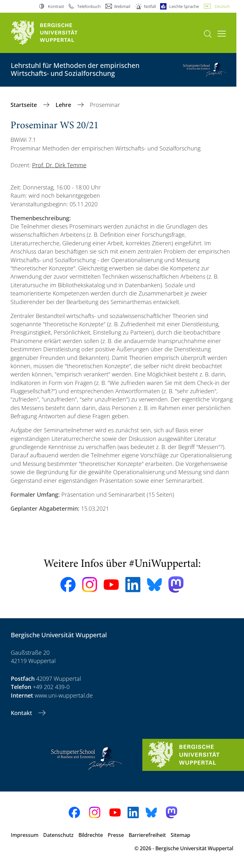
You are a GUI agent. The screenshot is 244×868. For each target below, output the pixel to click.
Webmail (122, 6)
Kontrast (56, 6)
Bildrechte (91, 835)
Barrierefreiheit (147, 835)
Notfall (150, 6)
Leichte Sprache (184, 6)
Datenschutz (58, 835)
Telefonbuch (89, 6)
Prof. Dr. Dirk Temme (59, 165)
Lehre (64, 105)
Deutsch (222, 6)
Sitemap (180, 835)
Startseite (24, 105)
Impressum (25, 835)
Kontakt (22, 713)
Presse (116, 835)
